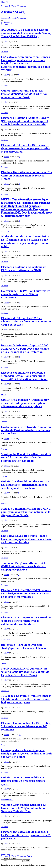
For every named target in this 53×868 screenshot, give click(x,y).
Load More (5, 854)
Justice (4, 395)
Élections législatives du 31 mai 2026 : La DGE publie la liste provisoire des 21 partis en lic (26, 835)
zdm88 (6, 41)
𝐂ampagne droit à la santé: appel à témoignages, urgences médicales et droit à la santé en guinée (26, 753)
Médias (4, 503)
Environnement (7, 800)
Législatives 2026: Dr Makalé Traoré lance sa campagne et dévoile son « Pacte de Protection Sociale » (26, 539)
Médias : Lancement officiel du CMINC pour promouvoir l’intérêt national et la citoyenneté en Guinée (26, 512)
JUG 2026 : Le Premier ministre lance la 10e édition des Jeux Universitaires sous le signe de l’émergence (26, 699)
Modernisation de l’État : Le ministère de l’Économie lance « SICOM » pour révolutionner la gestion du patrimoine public (25, 241)
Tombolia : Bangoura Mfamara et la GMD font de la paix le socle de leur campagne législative (24, 566)
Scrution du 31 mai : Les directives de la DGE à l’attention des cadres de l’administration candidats (26, 457)
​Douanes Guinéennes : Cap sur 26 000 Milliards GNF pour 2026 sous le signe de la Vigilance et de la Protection (25, 349)
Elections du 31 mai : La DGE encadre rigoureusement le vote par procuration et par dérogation (26, 148)
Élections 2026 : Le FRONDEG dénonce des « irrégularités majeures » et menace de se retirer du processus (26, 593)
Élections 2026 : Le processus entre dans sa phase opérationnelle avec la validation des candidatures (26, 621)
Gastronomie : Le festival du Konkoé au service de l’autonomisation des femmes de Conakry (26, 430)
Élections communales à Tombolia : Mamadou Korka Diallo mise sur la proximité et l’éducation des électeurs (24, 376)
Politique (5, 52)
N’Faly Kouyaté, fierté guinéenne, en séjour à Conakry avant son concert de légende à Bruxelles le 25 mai (25, 672)
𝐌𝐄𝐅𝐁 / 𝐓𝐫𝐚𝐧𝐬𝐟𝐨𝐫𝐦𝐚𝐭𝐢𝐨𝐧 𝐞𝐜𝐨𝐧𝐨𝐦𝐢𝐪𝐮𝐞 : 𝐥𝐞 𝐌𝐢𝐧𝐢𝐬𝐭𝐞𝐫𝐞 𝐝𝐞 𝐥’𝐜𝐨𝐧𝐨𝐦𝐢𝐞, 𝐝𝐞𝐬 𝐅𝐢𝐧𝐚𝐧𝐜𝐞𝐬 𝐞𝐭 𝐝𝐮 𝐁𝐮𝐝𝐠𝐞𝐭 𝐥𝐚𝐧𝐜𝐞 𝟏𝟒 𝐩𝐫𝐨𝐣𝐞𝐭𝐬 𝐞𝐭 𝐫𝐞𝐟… (26, 208)
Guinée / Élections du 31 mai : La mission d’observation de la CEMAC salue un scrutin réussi (24, 94)
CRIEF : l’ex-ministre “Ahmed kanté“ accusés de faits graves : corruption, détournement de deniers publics (25, 403)
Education (5, 691)
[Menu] (2, 21)
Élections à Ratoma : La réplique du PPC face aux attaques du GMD (24, 269)
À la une (4, 25)
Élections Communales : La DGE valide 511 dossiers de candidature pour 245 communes (26, 726)
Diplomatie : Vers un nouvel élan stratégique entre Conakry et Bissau (23, 646)
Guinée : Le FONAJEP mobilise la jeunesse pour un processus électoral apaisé (24, 781)
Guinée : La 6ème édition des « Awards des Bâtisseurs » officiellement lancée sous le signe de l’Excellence (25, 485)
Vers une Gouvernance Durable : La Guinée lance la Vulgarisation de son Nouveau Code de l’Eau (24, 808)
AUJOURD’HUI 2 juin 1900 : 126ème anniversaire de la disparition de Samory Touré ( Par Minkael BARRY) (26, 33)
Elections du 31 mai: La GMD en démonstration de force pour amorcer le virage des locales (26, 321)
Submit (27, 861)
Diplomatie (5, 640)
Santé (3, 745)
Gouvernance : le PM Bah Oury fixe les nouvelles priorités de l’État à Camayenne (26, 294)
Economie (5, 231)
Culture (4, 422)
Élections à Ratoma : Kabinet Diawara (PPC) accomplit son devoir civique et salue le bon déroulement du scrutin (25, 121)
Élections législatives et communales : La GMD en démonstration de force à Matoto (26, 176)
